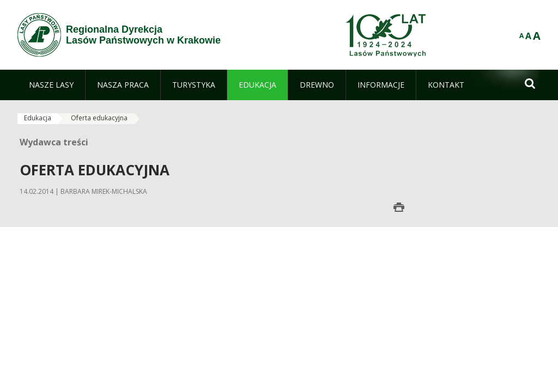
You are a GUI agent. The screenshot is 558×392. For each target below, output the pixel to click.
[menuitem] (51, 85)
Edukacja (38, 118)
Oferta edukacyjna (99, 118)
